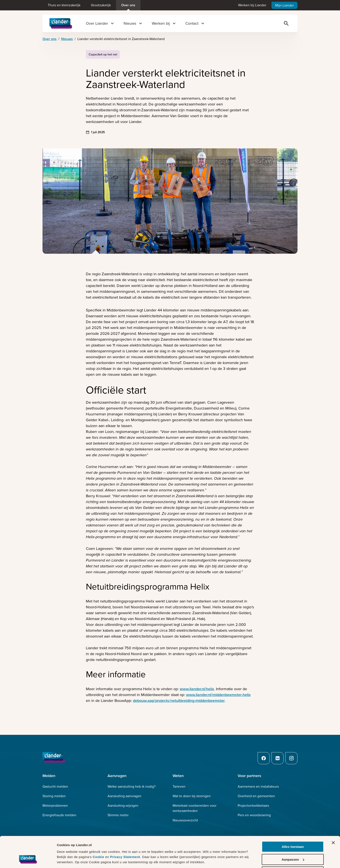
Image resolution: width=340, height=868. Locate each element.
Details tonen (67, 859)
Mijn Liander (284, 5)
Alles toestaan (293, 832)
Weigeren (293, 857)
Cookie (99, 842)
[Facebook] (264, 758)
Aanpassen (293, 845)
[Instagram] (291, 758)
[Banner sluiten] (333, 828)
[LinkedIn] (278, 758)
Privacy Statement (125, 842)
